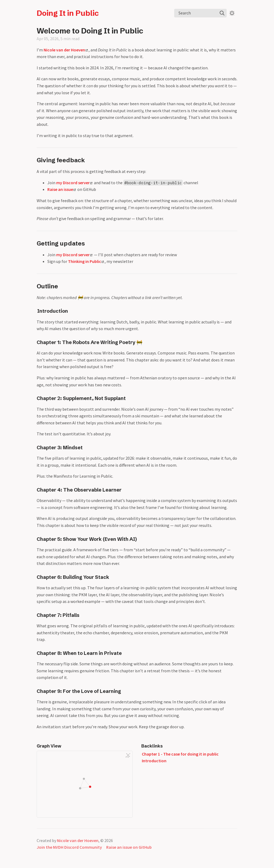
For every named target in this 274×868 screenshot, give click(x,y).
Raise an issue (62, 189)
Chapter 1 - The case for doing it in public (180, 754)
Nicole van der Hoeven (66, 50)
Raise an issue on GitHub (129, 847)
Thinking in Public (86, 261)
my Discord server (74, 183)
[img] (222, 13)
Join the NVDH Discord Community (69, 847)
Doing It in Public (68, 13)
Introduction (53, 311)
